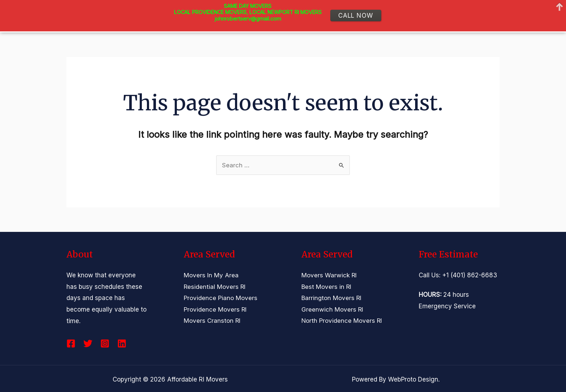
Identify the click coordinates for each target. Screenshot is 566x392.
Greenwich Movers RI (332, 309)
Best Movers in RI (326, 287)
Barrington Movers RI (332, 298)
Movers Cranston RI (212, 321)
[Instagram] (105, 343)
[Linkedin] (122, 343)
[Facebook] (71, 343)
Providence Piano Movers (221, 298)
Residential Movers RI (215, 287)
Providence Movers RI (215, 309)
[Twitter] (88, 343)
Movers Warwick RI (329, 275)
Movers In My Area (211, 275)
